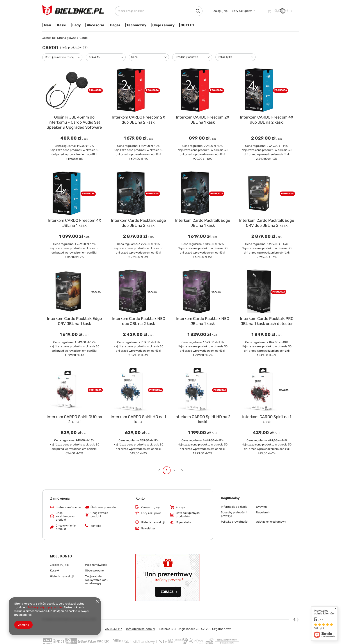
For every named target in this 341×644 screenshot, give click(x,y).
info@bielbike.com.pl (141, 629)
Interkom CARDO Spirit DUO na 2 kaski (74, 419)
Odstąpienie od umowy (271, 522)
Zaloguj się (220, 11)
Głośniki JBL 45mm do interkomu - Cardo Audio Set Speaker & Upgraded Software (74, 122)
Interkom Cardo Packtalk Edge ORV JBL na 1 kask (74, 321)
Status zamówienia (68, 507)
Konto (140, 498)
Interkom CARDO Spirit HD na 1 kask (138, 419)
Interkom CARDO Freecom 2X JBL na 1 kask (203, 120)
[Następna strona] (182, 470)
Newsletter (148, 528)
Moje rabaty (183, 522)
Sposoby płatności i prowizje (234, 514)
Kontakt (96, 526)
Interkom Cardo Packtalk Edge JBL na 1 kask (203, 223)
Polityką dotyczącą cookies (45, 607)
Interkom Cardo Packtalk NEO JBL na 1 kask (202, 321)
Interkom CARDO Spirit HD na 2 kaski (202, 419)
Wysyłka (261, 507)
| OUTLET (187, 25)
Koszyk (180, 507)
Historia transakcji (153, 522)
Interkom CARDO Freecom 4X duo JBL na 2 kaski (267, 120)
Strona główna (67, 38)
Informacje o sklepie (234, 507)
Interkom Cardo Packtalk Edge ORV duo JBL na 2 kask (267, 223)
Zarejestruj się (150, 507)
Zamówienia (60, 498)
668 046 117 (114, 629)
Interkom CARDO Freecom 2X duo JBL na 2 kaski (138, 120)
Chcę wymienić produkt (66, 527)
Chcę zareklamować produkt (65, 516)
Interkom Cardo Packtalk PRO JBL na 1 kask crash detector (267, 321)
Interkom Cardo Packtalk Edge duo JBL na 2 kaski (138, 223)
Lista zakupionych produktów (188, 515)
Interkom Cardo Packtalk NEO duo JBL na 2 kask (139, 321)
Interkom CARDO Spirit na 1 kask (267, 419)
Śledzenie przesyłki (103, 507)
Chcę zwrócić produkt (99, 515)
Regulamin (263, 512)
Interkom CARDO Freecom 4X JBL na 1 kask (74, 223)
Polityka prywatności (234, 522)
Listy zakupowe (242, 11)
